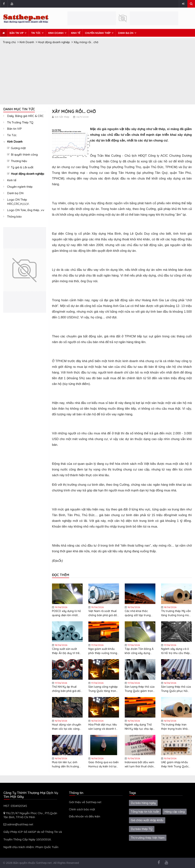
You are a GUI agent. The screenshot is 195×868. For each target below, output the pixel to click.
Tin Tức (36, 33)
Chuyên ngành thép (98, 33)
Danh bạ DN (126, 33)
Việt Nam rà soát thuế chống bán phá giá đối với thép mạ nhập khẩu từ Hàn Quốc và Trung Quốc (103, 613)
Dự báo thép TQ (142, 829)
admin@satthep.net (18, 824)
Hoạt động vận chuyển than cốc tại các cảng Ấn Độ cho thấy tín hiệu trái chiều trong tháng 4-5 (67, 727)
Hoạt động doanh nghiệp (28, 174)
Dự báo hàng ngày (143, 803)
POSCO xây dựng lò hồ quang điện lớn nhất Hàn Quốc (66, 613)
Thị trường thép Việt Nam (148, 838)
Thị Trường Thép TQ (20, 122)
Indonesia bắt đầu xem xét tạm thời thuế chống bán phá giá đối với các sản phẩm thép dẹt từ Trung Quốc (140, 764)
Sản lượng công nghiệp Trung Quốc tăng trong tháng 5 (103, 689)
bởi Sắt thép (62, 117)
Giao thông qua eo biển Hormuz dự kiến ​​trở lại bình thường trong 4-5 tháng (103, 764)
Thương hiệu (19, 161)
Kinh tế (76, 33)
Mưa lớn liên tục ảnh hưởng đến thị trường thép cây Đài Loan (65, 764)
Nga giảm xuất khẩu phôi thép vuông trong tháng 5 (103, 651)
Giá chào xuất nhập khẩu (147, 820)
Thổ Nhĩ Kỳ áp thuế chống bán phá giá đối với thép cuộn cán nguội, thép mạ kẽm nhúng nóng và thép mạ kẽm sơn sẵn (67, 689)
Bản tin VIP (16, 33)
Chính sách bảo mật (82, 809)
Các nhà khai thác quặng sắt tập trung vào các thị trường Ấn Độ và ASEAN (138, 613)
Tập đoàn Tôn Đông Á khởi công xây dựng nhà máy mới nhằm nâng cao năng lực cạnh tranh (139, 651)
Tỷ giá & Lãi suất (22, 167)
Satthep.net (44, 863)
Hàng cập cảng (175, 812)
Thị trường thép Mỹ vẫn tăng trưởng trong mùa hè (176, 613)
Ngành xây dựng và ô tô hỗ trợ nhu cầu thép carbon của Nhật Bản (175, 651)
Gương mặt (18, 148)
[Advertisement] (97, 76)
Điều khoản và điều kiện (85, 816)
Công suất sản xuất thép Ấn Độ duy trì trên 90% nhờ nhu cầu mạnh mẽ (67, 651)
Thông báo (14, 217)
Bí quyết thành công (24, 155)
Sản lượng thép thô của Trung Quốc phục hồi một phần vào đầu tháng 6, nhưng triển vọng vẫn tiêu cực (176, 689)
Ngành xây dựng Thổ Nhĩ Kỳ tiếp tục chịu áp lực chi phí (139, 727)
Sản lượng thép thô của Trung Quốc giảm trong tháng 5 (140, 689)
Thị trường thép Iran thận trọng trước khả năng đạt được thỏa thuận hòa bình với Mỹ (175, 727)
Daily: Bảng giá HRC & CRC (25, 116)
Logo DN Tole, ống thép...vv (26, 210)
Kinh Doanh (56, 33)
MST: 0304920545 (15, 806)
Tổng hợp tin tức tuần (145, 812)
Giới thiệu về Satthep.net (85, 802)
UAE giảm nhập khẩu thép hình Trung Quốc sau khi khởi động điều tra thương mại (176, 764)
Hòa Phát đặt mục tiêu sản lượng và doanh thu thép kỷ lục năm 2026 (104, 727)
